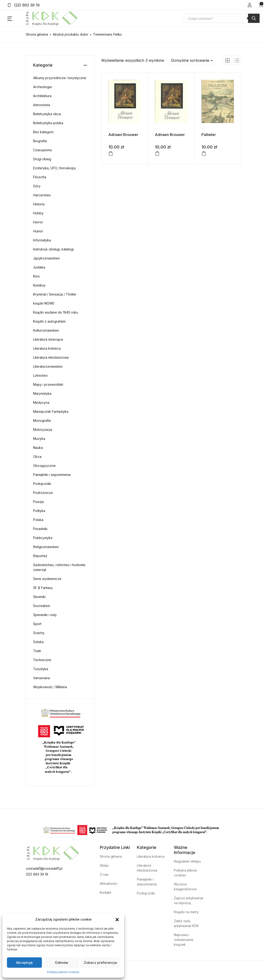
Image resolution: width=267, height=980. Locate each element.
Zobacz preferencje (100, 963)
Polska (38, 520)
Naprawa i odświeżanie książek (184, 940)
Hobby (38, 213)
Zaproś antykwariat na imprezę (188, 900)
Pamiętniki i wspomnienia (52, 475)
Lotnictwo (40, 375)
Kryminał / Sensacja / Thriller (55, 294)
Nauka (38, 448)
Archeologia (42, 87)
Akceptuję (24, 963)
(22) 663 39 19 (24, 5)
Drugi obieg (42, 159)
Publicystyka (43, 538)
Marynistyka (42, 393)
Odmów (61, 963)
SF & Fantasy (43, 588)
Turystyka (41, 669)
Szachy (39, 633)
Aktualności (108, 883)
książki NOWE (44, 303)
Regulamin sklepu (187, 861)
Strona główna (37, 34)
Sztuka (38, 642)
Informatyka (42, 240)
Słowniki (39, 597)
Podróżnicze (43, 493)
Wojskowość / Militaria (50, 687)
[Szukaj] (254, 18)
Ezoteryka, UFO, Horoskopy (55, 168)
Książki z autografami (49, 321)
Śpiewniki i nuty (45, 615)
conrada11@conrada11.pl (44, 868)
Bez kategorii (43, 132)
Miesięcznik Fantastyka (51, 411)
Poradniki (40, 529)
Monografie (42, 421)
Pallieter (209, 135)
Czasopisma (42, 150)
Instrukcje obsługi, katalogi (53, 249)
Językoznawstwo (46, 258)
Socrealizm (42, 606)
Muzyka (39, 439)
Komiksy (39, 285)
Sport (37, 624)
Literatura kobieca (47, 348)
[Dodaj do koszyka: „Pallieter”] (204, 154)
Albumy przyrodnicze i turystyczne (60, 78)
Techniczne (42, 660)
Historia (39, 204)
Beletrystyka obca (47, 114)
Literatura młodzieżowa (51, 357)
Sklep (104, 865)
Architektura (42, 96)
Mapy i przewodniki (48, 384)
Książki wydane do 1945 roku (56, 312)
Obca (37, 457)
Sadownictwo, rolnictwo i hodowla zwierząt (59, 567)
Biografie (40, 141)
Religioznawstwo (46, 547)
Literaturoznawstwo (48, 366)
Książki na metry (186, 912)
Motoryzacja (43, 430)
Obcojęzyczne (44, 466)
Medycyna (41, 402)
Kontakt (105, 892)
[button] (117, 919)
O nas (104, 874)
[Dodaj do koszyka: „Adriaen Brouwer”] (111, 154)
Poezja (38, 502)
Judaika (39, 267)
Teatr (37, 651)
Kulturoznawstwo (46, 330)
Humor (38, 231)
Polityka (39, 511)
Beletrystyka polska (48, 123)
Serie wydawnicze (47, 579)
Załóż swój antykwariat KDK (186, 923)
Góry (37, 186)
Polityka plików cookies (63, 972)
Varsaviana (41, 678)
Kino (36, 276)
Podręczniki (42, 484)
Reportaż (40, 556)
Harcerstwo (42, 195)
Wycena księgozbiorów (185, 887)
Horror (38, 222)
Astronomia (42, 105)
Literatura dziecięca (48, 339)
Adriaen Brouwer (123, 135)
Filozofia (40, 177)
